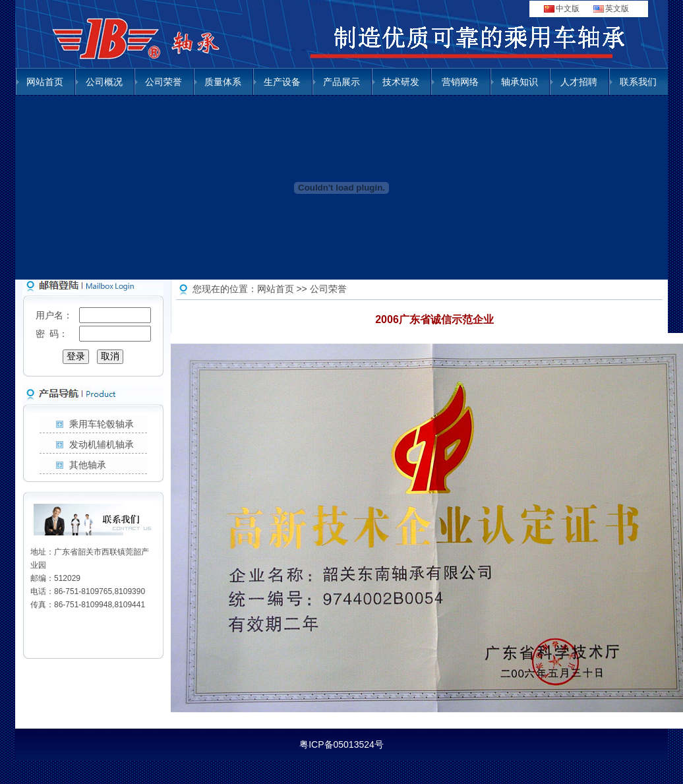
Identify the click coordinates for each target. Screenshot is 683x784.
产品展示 (341, 82)
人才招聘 (579, 82)
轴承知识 (520, 82)
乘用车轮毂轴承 (102, 424)
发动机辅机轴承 (102, 444)
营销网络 (460, 82)
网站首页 (45, 82)
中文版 (568, 9)
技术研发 (401, 82)
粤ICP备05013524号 (341, 744)
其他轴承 (88, 465)
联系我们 (638, 82)
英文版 (617, 9)
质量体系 (223, 82)
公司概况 (104, 82)
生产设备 (282, 82)
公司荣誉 (163, 82)
